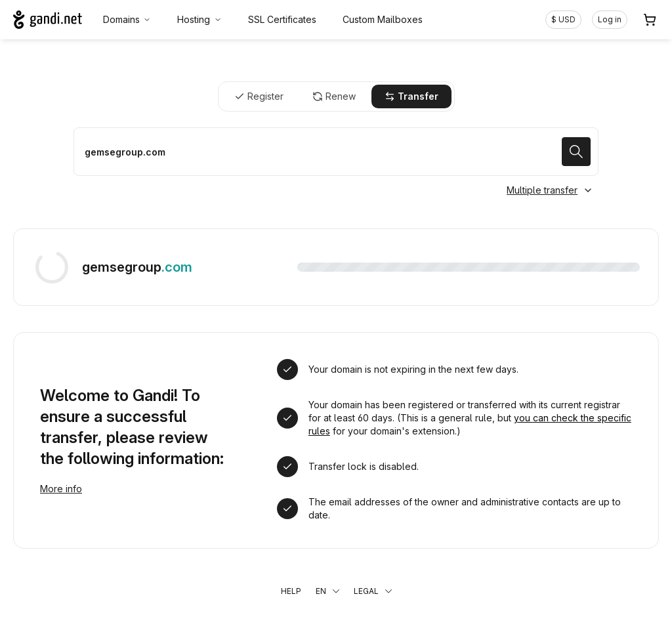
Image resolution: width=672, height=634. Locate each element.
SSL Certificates (282, 19)
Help (291, 591)
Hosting (199, 19)
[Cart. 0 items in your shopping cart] (650, 20)
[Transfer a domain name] (336, 152)
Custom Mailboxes (383, 19)
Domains (127, 19)
